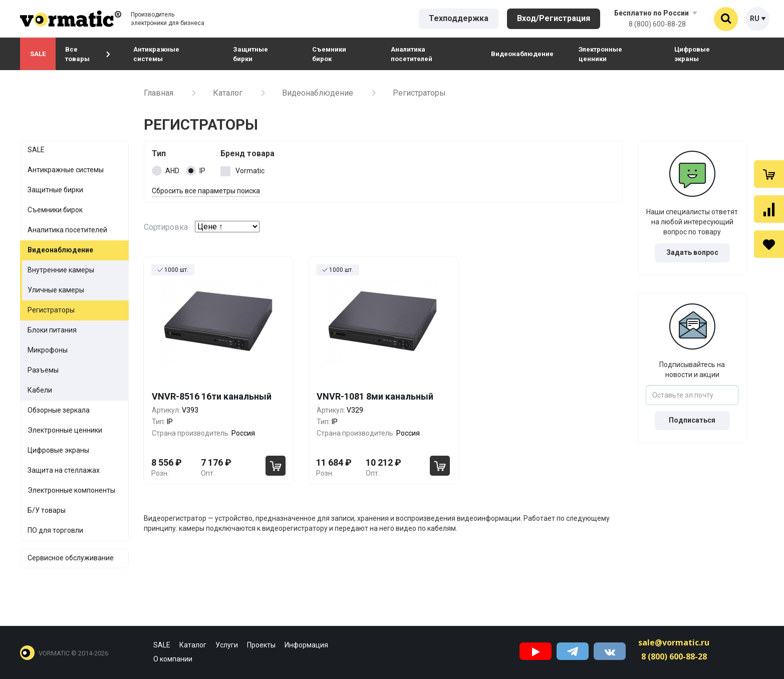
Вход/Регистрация (554, 18)
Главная (159, 93)
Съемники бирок (329, 54)
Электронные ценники (600, 54)
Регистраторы (51, 310)
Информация (306, 645)
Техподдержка (459, 18)
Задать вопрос (692, 252)
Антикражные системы (156, 54)
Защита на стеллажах (64, 470)
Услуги (227, 645)
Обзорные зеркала (59, 410)
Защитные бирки (250, 54)
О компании (173, 659)
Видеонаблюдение (522, 54)
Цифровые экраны (692, 54)
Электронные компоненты (71, 490)
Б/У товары (47, 510)
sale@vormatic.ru (674, 642)
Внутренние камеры (61, 270)
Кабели (40, 390)
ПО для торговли (55, 530)
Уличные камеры (56, 290)
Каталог (228, 93)
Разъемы (43, 370)
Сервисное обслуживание (71, 558)
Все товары (88, 54)
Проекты (261, 645)
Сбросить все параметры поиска (206, 191)
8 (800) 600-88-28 (657, 24)
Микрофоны (48, 350)
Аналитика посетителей (412, 54)
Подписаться (692, 420)
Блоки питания (52, 330)
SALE (38, 54)
